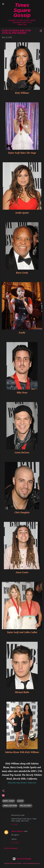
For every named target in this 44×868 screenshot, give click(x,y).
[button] (41, 31)
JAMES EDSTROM (10, 806)
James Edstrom (17, 831)
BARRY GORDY (9, 801)
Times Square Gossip (22, 10)
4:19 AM (14, 824)
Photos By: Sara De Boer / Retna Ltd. (22, 783)
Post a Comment (11, 848)
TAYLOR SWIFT (26, 806)
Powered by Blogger (22, 859)
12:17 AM (15, 843)
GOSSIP (20, 801)
